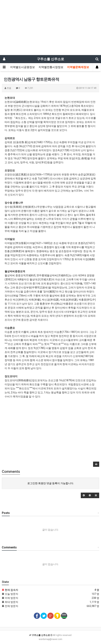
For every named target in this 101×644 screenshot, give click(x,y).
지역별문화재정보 (78, 67)
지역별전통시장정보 (51, 67)
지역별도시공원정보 (22, 67)
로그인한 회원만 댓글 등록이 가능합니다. (51, 483)
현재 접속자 (11, 590)
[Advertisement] (50, 28)
